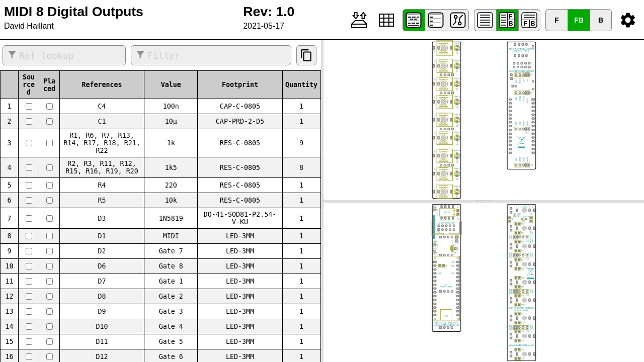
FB (579, 20)
